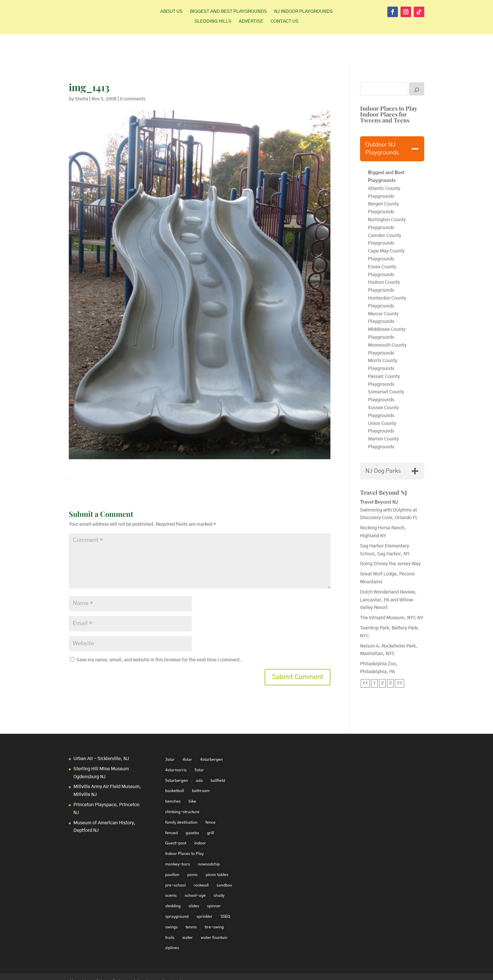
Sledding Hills (213, 21)
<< (365, 654)
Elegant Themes (113, 971)
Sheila (81, 70)
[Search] (417, 60)
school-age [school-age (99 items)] (195, 866)
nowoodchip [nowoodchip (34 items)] (209, 835)
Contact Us (285, 21)
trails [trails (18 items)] (170, 908)
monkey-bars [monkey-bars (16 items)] (178, 835)
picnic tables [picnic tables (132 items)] (217, 846)
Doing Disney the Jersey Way (390, 535)
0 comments (133, 70)
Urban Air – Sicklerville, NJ (101, 730)
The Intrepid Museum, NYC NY (392, 589)
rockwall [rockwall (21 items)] (201, 856)
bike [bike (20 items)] (192, 772)
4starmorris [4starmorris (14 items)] (176, 741)
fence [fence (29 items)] (210, 793)
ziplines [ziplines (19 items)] (172, 919)
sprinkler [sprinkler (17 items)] (205, 887)
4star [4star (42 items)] (187, 730)
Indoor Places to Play (389, 79)
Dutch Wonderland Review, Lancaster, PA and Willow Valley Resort (388, 571)
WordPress (170, 971)
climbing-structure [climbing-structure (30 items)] (182, 783)
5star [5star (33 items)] (199, 741)
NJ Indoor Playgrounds (303, 12)
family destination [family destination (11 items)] (181, 793)
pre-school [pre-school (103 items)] (175, 856)
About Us (171, 12)
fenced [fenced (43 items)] (171, 804)
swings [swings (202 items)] (171, 898)
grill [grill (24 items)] (210, 804)
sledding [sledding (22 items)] (173, 877)
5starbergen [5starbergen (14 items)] (177, 752)
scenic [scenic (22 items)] (171, 866)
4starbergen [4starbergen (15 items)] (211, 730)
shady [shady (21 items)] (219, 866)
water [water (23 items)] (188, 908)
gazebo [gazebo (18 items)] (192, 804)
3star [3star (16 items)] (170, 730)
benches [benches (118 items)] (173, 772)
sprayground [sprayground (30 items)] (177, 887)
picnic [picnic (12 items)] (193, 846)
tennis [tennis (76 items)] (191, 898)
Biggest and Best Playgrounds (228, 12)
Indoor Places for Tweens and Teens (385, 88)
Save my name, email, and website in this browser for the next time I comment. (159, 631)
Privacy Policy (111, 953)
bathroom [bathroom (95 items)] (201, 762)
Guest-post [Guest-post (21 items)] (176, 814)
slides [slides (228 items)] (194, 877)
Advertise (251, 21)
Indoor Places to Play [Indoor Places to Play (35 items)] (184, 825)
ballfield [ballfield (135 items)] (218, 752)
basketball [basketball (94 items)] (175, 762)
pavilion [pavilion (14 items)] (172, 846)
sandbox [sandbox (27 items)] (224, 856)
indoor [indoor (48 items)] (200, 814)
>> (400, 654)
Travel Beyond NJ (384, 464)
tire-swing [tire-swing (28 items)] (214, 898)
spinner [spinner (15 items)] (214, 877)
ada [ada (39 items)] (199, 752)
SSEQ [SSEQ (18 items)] (225, 887)
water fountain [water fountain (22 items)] (214, 908)
